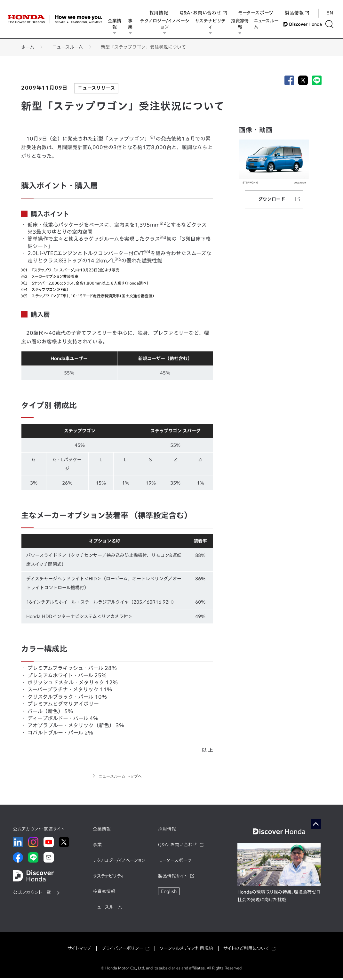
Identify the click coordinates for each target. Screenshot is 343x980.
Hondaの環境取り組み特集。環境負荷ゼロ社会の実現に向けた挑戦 (279, 898)
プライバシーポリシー (122, 950)
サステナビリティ (211, 24)
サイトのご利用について (246, 950)
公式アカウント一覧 (32, 894)
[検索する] (332, 24)
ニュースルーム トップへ (120, 777)
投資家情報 (241, 24)
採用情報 (159, 6)
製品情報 (297, 6)
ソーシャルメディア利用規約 (186, 950)
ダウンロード (272, 199)
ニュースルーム (267, 24)
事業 (131, 24)
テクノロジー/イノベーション (165, 24)
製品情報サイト (173, 878)
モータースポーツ (256, 6)
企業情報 (115, 24)
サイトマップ (79, 950)
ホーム (28, 47)
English (169, 893)
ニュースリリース (96, 88)
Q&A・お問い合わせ (203, 6)
